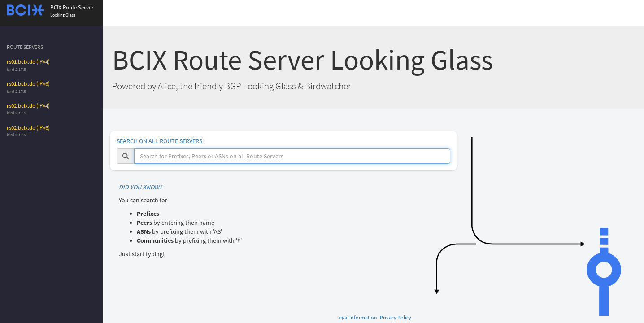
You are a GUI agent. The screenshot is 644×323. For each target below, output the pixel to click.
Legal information (357, 317)
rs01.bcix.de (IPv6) (28, 84)
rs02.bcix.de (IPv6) (28, 128)
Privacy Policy (396, 317)
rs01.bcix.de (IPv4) (28, 62)
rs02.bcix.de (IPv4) (28, 106)
